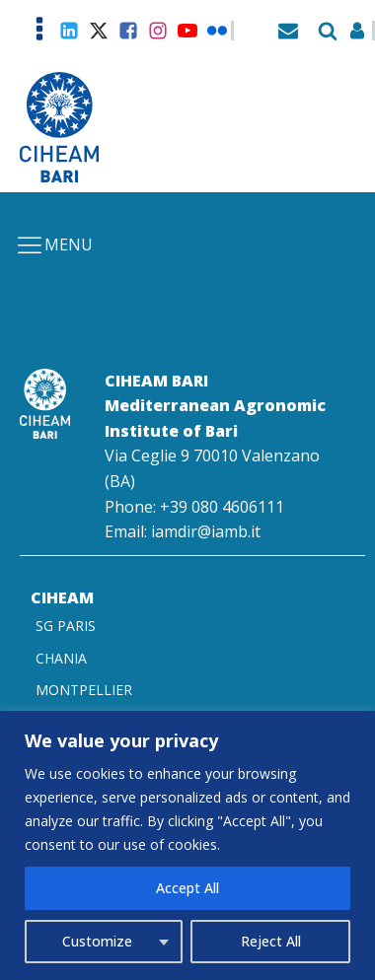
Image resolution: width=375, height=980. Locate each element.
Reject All (271, 941)
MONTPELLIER (84, 690)
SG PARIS (66, 626)
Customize (97, 941)
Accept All (187, 888)
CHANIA (61, 658)
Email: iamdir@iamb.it (183, 531)
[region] (187, 845)
